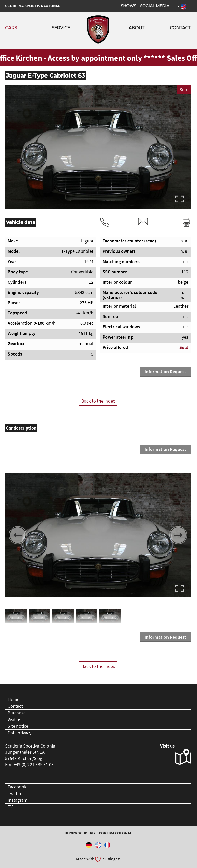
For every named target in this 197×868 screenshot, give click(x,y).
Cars (11, 28)
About (136, 28)
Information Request (165, 372)
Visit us (14, 719)
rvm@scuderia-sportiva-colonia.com (143, 221)
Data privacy (19, 733)
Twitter (14, 793)
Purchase (17, 713)
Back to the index (98, 401)
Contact (180, 28)
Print (186, 222)
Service (61, 28)
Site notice (18, 726)
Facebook (17, 787)
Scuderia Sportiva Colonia (32, 6)
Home (14, 699)
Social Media (155, 6)
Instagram (18, 800)
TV (10, 807)
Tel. (105, 222)
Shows (129, 6)
